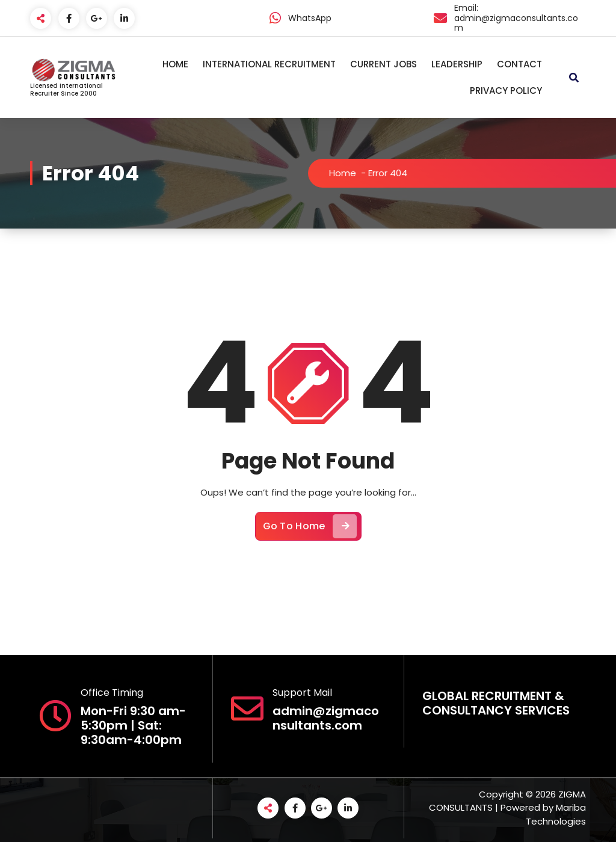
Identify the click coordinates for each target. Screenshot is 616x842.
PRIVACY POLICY (506, 91)
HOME (175, 64)
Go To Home (310, 531)
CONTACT (519, 64)
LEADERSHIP (457, 64)
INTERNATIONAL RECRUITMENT (269, 64)
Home (349, 173)
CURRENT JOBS (383, 64)
